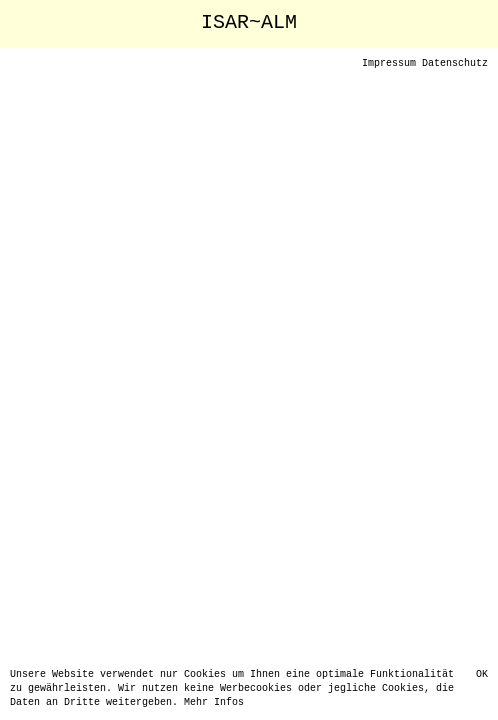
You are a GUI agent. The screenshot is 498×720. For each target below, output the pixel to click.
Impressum (389, 64)
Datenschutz (455, 64)
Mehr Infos (214, 703)
